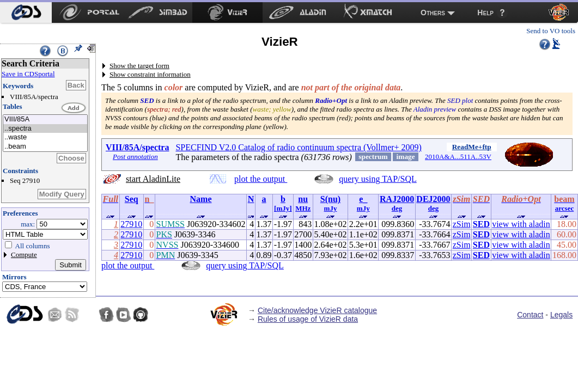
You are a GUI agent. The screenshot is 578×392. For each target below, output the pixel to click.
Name (201, 199)
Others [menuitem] (433, 13)
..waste (45, 137)
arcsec (564, 208)
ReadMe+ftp (472, 147)
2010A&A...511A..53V (458, 157)
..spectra (45, 129)
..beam (45, 147)
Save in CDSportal (28, 74)
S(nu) (330, 199)
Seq (132, 199)
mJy (331, 208)
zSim (462, 224)
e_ (363, 199)
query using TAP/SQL (378, 179)
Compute (24, 255)
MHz (303, 208)
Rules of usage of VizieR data (308, 319)
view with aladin (521, 224)
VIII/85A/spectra (137, 147)
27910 (131, 224)
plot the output (261, 179)
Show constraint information (150, 74)
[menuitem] (26, 13)
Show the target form (139, 66)
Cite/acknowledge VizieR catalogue (317, 310)
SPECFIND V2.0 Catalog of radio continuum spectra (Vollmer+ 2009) (299, 147)
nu (303, 199)
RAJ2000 (397, 199)
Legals (561, 315)
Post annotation (135, 157)
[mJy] (283, 208)
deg (397, 208)
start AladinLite (153, 179)
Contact (530, 315)
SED (481, 224)
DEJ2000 (433, 199)
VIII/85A (45, 120)
